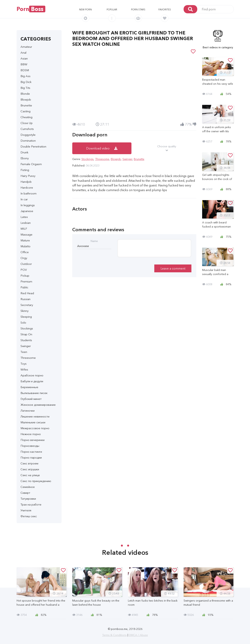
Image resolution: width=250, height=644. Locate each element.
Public (24, 287)
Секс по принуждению (36, 481)
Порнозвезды (30, 446)
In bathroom (29, 193)
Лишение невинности (35, 416)
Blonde (25, 94)
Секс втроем (29, 463)
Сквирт (25, 493)
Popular (112, 9)
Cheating (26, 117)
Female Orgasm (31, 164)
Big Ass (25, 76)
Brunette (26, 105)
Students (26, 340)
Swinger (26, 346)
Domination (28, 141)
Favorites (165, 9)
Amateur (26, 47)
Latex (24, 217)
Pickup (25, 276)
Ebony (25, 158)
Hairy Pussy (28, 176)
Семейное (28, 487)
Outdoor (26, 264)
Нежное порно (31, 434)
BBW (24, 64)
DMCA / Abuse (138, 635)
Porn (31, 9)
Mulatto (25, 246)
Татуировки (28, 499)
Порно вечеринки (33, 440)
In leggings (28, 205)
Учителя (26, 510)
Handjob (26, 182)
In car (24, 199)
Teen (24, 352)
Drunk (24, 152)
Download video (102, 148)
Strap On (26, 334)
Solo (23, 322)
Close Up (27, 123)
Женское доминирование (38, 405)
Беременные (29, 387)
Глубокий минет (31, 399)
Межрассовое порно (35, 428)
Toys (24, 364)
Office (25, 252)
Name (94, 241)
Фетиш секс (29, 516)
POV (24, 270)
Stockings (27, 328)
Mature (25, 240)
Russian (25, 299)
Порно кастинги (31, 452)
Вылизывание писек (34, 393)
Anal (23, 53)
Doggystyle (28, 135)
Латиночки (28, 411)
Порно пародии (31, 457)
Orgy (24, 258)
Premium (26, 281)
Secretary (27, 305)
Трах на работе (31, 504)
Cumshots (27, 129)
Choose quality (167, 148)
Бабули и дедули (32, 381)
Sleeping (26, 317)
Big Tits (25, 88)
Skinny (25, 311)
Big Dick (26, 82)
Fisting (25, 170)
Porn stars (138, 9)
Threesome (28, 358)
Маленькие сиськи (33, 422)
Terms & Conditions (114, 635)
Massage (26, 234)
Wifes (24, 369)
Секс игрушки (30, 469)
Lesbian (26, 223)
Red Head (27, 293)
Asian (24, 58)
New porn (85, 9)
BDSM (25, 70)
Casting (25, 111)
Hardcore (27, 188)
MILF (24, 229)
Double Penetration (33, 146)
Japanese (27, 211)
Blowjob (26, 99)
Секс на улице (30, 475)
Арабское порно (32, 375)
